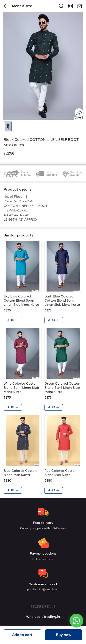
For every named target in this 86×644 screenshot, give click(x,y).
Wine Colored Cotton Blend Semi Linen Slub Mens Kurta (21, 388)
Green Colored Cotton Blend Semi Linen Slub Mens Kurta (62, 388)
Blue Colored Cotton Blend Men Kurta (20, 473)
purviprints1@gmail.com (43, 589)
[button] (8, 126)
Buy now (64, 635)
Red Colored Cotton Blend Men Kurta (61, 473)
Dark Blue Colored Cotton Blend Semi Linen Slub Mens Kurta (62, 301)
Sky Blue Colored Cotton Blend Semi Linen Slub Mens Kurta (21, 301)
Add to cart (22, 635)
